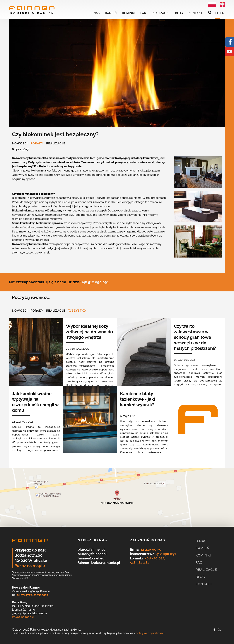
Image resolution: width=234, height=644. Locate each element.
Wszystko (77, 311)
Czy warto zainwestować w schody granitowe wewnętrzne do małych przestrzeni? (195, 337)
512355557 (41, 595)
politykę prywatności (150, 633)
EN (222, 13)
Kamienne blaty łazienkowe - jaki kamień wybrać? (138, 399)
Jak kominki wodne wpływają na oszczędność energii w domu (35, 402)
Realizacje (56, 144)
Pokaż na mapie (30, 566)
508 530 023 (155, 558)
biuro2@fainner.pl (92, 554)
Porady (37, 144)
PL (217, 13)
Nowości (20, 144)
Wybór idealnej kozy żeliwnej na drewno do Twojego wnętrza (89, 332)
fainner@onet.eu (91, 558)
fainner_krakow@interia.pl (99, 563)
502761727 (25, 595)
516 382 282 (140, 563)
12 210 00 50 (151, 549)
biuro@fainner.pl (91, 549)
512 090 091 (166, 554)
